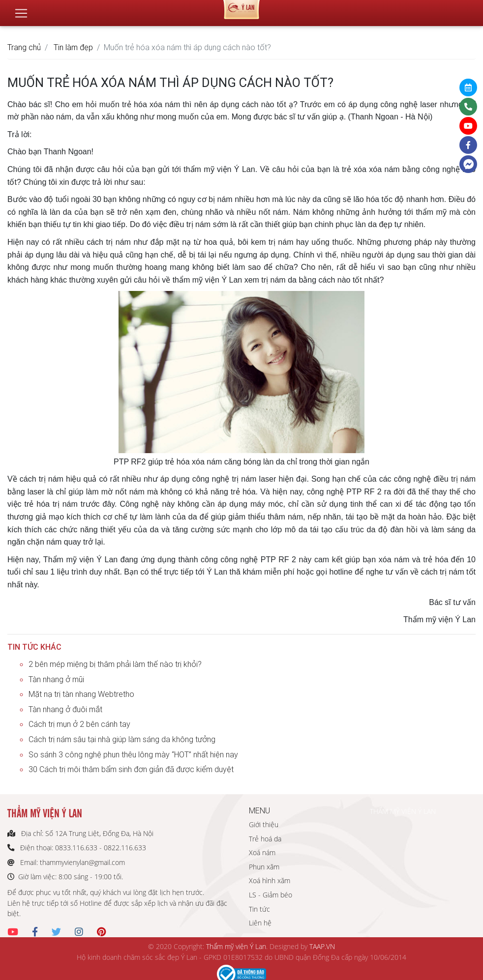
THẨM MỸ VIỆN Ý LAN (403, 811)
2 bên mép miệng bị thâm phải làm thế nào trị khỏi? (115, 664)
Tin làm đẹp (73, 47)
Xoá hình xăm (270, 880)
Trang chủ (24, 47)
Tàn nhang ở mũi (56, 679)
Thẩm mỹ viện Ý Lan (236, 946)
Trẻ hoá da (265, 839)
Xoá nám (262, 852)
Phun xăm (264, 867)
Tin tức (259, 909)
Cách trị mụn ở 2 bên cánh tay (79, 724)
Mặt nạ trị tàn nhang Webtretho (81, 694)
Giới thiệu (264, 824)
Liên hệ (260, 923)
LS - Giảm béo (271, 895)
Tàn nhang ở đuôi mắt (65, 709)
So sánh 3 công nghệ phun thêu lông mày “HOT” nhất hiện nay (133, 754)
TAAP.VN (322, 946)
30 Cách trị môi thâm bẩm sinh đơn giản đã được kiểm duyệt (131, 769)
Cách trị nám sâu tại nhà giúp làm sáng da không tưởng (122, 739)
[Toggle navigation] (21, 9)
